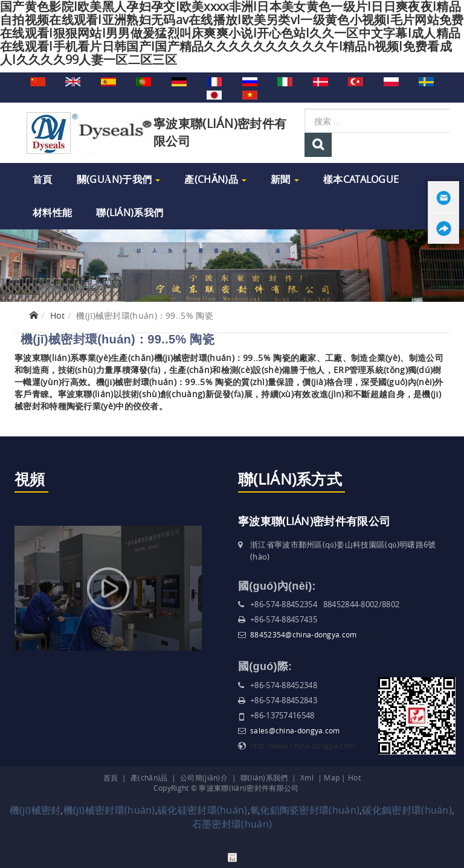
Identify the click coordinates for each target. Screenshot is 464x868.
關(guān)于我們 (119, 179)
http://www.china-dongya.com (302, 745)
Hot (57, 315)
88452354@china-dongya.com (304, 634)
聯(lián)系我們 (130, 212)
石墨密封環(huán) (232, 824)
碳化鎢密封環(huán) (407, 810)
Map (332, 777)
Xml (307, 777)
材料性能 (52, 212)
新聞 (285, 179)
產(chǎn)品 (215, 179)
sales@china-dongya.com (295, 730)
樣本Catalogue (361, 179)
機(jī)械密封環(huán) (109, 810)
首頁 (43, 179)
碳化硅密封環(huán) (203, 810)
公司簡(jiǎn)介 (204, 777)
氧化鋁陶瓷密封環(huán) (305, 810)
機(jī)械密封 (35, 810)
